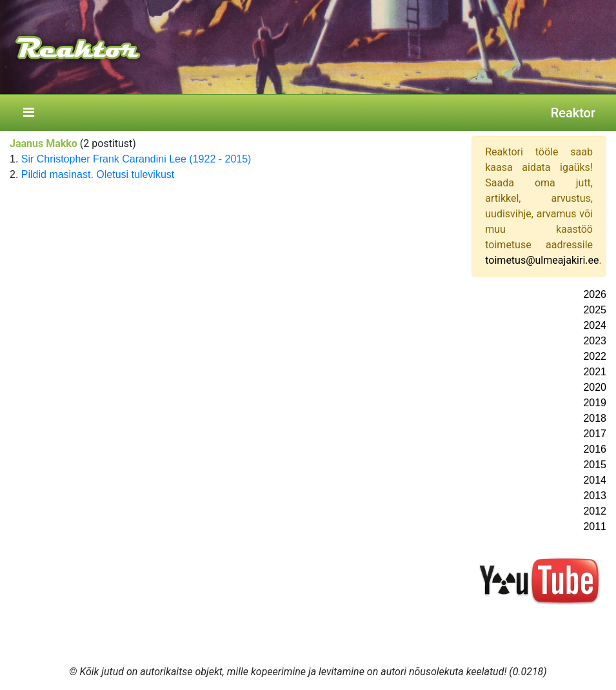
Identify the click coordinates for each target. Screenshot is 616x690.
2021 (595, 372)
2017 (595, 434)
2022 (595, 356)
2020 (595, 387)
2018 (595, 418)
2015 (595, 465)
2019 (595, 403)
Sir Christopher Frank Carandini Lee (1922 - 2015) (136, 159)
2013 (595, 496)
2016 (595, 449)
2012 (595, 511)
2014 (595, 480)
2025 (595, 310)
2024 (595, 325)
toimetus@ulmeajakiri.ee (542, 260)
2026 (595, 294)
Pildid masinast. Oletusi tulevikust (98, 174)
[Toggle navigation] (28, 113)
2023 (595, 341)
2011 (595, 527)
